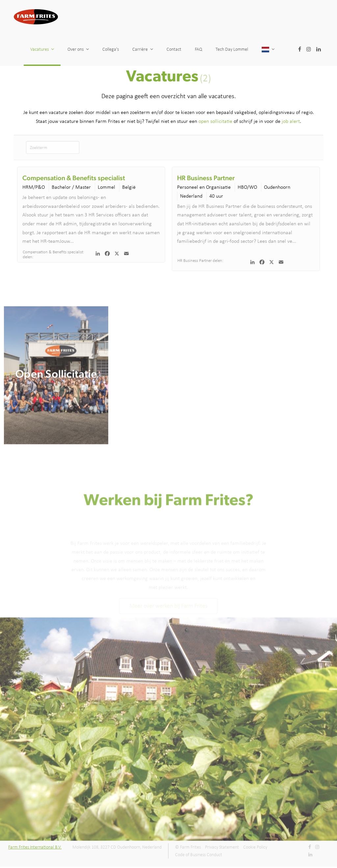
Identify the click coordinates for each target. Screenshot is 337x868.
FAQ (219, 49)
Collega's (111, 49)
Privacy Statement (222, 847)
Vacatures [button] (42, 49)
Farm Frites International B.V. (35, 847)
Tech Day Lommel (263, 49)
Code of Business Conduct (199, 855)
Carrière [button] (143, 49)
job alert (291, 121)
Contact (179, 49)
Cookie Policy (255, 847)
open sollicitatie (215, 121)
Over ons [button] (78, 49)
